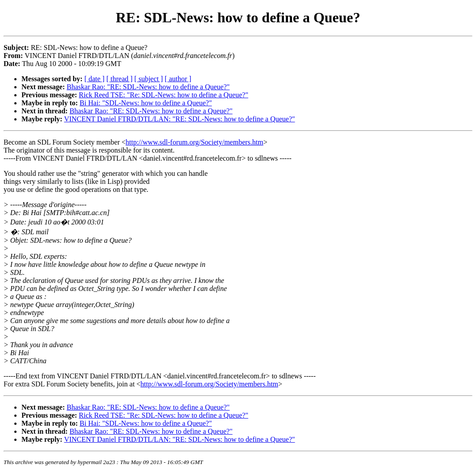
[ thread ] (119, 79)
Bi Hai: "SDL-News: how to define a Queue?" (146, 103)
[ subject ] (149, 79)
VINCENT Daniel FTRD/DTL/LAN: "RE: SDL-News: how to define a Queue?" (179, 119)
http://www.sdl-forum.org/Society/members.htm (194, 142)
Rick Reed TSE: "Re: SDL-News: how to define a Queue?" (164, 95)
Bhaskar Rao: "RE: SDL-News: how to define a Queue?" (148, 87)
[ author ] (178, 79)
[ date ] (94, 79)
